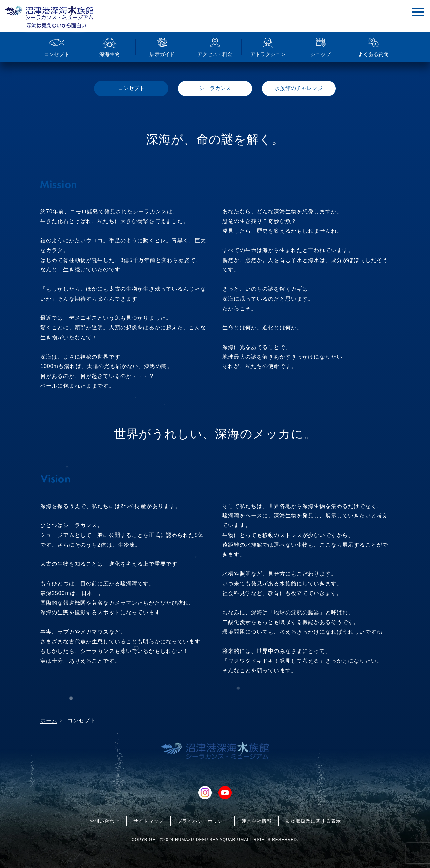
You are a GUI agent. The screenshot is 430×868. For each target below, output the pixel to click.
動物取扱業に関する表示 (313, 821)
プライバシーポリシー (203, 821)
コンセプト (131, 88)
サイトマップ (148, 821)
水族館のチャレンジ (299, 88)
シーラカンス (215, 88)
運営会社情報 (257, 821)
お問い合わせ (104, 821)
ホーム (49, 721)
